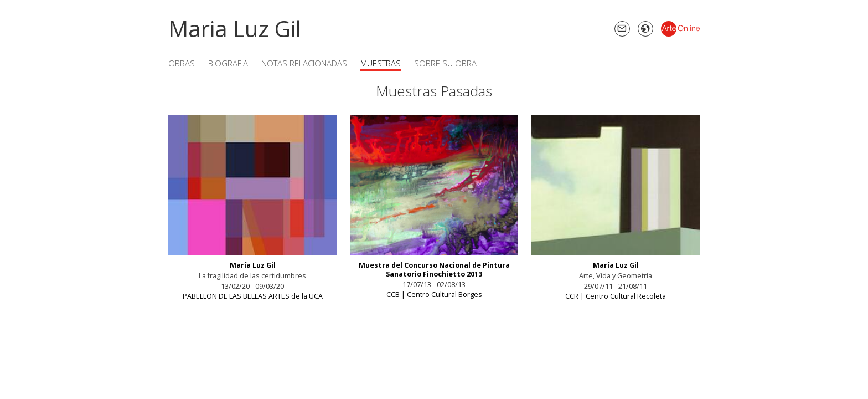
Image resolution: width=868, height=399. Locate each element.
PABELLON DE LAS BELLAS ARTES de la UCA (253, 296)
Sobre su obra (445, 63)
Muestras (381, 63)
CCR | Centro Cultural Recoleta (616, 296)
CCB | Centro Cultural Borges (434, 295)
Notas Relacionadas (304, 63)
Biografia (228, 63)
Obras (182, 63)
